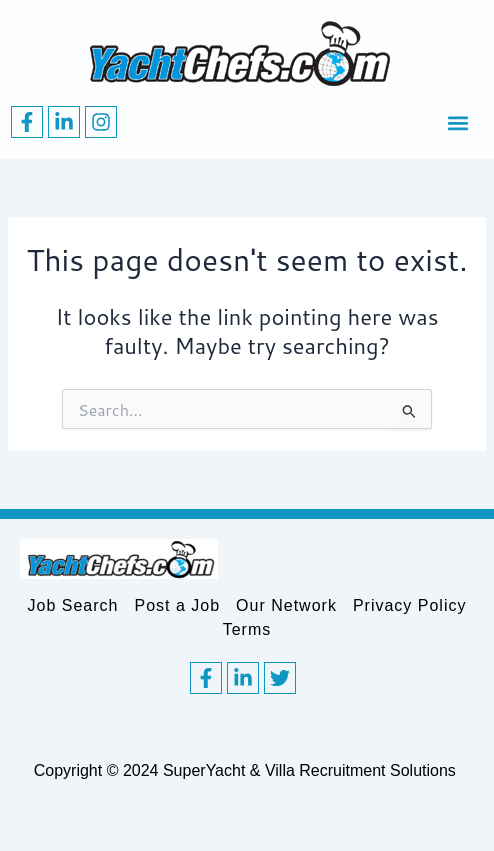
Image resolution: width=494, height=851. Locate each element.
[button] (457, 122)
